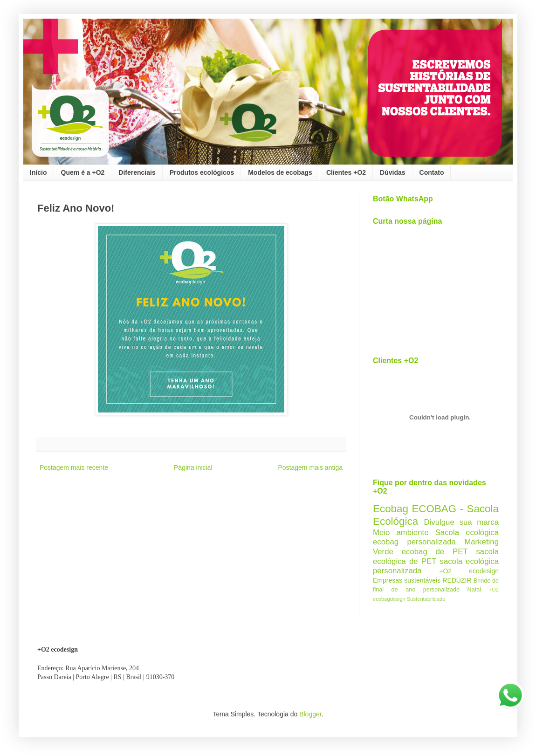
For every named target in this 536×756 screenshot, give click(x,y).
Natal (474, 590)
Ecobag (391, 509)
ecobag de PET (435, 552)
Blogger (310, 714)
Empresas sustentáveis (407, 580)
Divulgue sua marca (461, 522)
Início (38, 172)
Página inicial (193, 467)
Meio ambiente (401, 533)
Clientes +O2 (346, 172)
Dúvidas (392, 172)
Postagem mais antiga (310, 467)
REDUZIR (457, 580)
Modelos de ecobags (280, 172)
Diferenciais (137, 172)
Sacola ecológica (467, 533)
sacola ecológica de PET (436, 557)
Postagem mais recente (74, 467)
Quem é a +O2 (83, 172)
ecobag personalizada (414, 542)
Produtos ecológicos (202, 172)
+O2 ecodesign (469, 571)
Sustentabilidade (426, 599)
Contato (432, 172)
